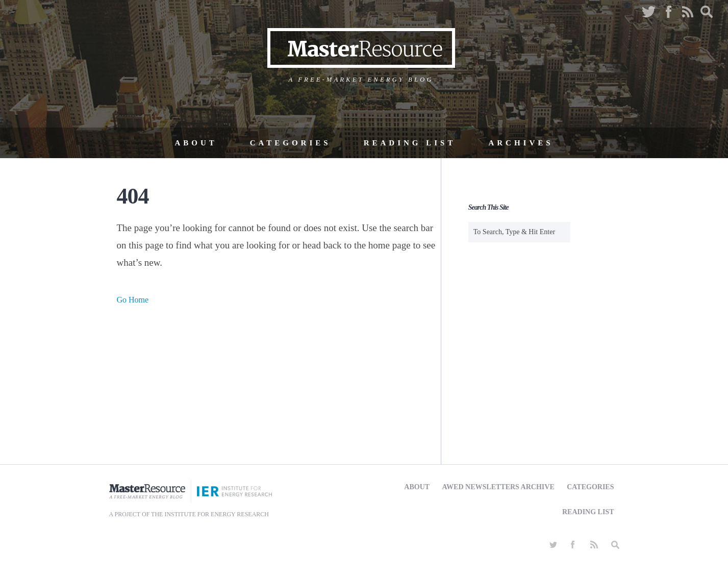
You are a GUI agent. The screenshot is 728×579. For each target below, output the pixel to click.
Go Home (133, 300)
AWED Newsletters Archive (498, 487)
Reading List (410, 143)
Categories (291, 143)
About (196, 143)
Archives (521, 143)
